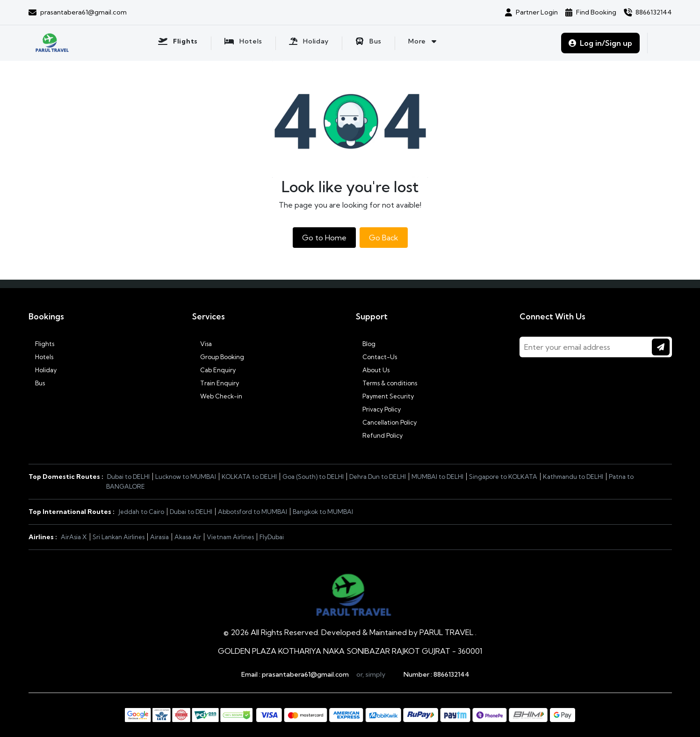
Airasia (159, 537)
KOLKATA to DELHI (249, 477)
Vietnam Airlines (230, 537)
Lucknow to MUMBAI (186, 477)
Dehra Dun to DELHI (378, 477)
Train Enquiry (216, 383)
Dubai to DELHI (128, 477)
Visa (202, 344)
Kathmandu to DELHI (573, 477)
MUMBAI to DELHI (437, 477)
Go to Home (324, 238)
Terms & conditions (386, 383)
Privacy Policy (378, 409)
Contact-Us (376, 357)
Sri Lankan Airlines (119, 537)
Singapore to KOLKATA (503, 477)
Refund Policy (379, 435)
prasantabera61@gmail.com (305, 674)
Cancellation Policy (386, 422)
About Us (373, 370)
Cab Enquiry (214, 370)
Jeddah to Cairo (141, 512)
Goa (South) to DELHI (313, 477)
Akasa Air (188, 537)
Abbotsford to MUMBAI (253, 512)
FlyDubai (272, 537)
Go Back (384, 238)
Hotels (41, 357)
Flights (41, 344)
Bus (37, 383)
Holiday (43, 370)
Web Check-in (217, 396)
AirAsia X (74, 537)
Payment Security (385, 396)
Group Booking (218, 357)
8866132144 (451, 674)
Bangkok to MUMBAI (323, 512)
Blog (366, 344)
